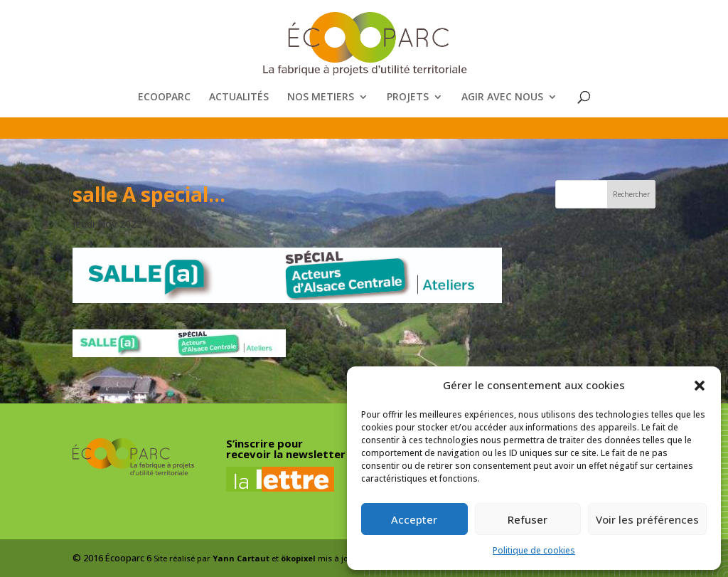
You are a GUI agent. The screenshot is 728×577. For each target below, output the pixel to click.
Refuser (528, 519)
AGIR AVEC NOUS (502, 97)
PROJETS (408, 97)
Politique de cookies (534, 550)
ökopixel (298, 558)
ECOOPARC (164, 97)
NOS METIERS (321, 97)
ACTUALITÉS (239, 97)
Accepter (414, 519)
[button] (700, 386)
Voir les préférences (647, 519)
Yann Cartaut (241, 558)
